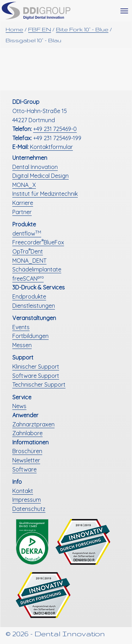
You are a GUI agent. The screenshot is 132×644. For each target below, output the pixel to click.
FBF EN (40, 29)
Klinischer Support (36, 367)
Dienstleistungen (34, 306)
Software (24, 469)
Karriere (23, 203)
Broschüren (27, 451)
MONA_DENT (29, 261)
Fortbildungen (30, 336)
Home (14, 29)
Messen (22, 345)
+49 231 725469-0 (55, 129)
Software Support (36, 376)
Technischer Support (39, 384)
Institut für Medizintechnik (45, 194)
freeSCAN (28, 279)
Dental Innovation (35, 167)
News (19, 406)
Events (21, 327)
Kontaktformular (51, 147)
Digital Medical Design (40, 176)
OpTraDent (28, 251)
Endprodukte (29, 296)
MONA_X (24, 185)
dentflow (27, 233)
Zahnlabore (27, 433)
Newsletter (26, 460)
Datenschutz (29, 509)
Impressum (27, 500)
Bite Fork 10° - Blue (82, 29)
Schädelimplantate (37, 269)
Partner (22, 212)
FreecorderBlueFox (38, 242)
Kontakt (23, 491)
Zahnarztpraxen (33, 424)
